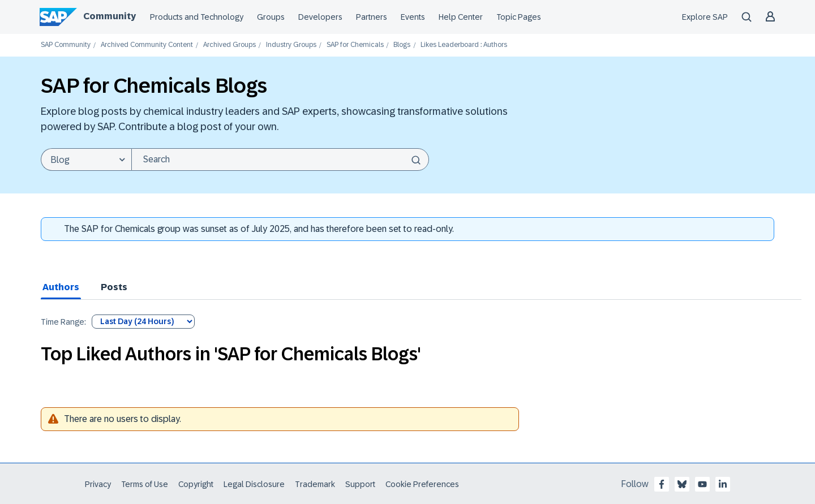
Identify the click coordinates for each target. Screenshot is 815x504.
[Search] (280, 160)
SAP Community (66, 45)
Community (110, 16)
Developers (320, 17)
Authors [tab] (61, 287)
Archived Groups (230, 45)
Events (413, 17)
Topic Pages (519, 17)
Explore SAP (705, 17)
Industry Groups (291, 45)
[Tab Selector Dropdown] (143, 322)
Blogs (402, 45)
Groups (271, 17)
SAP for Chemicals (355, 45)
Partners (372, 17)
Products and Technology (197, 17)
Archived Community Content (147, 45)
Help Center (461, 17)
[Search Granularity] (86, 160)
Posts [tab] (114, 287)
